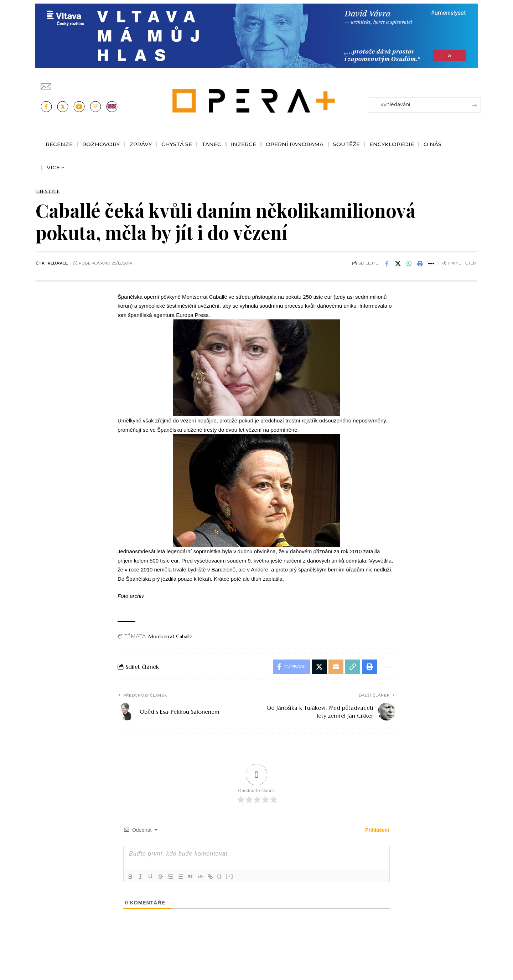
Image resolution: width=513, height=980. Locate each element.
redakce (58, 263)
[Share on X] (398, 263)
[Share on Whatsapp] (409, 263)
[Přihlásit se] (477, 83)
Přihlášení (376, 830)
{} (219, 876)
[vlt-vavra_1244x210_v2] (256, 35)
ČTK (40, 263)
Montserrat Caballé (170, 636)
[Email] (336, 667)
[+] (229, 876)
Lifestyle (48, 191)
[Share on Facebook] (387, 263)
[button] (420, 263)
